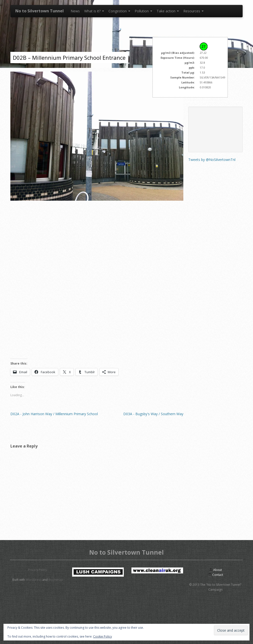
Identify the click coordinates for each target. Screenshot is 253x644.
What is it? (94, 11)
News (75, 11)
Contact (216, 575)
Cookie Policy (103, 636)
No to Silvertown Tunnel (40, 11)
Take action (168, 11)
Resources (193, 11)
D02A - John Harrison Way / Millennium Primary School (54, 414)
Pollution (143, 11)
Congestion (119, 11)
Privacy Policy (38, 570)
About (215, 570)
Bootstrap (56, 580)
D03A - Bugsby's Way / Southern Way (153, 414)
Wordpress (34, 580)
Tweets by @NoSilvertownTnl (212, 160)
